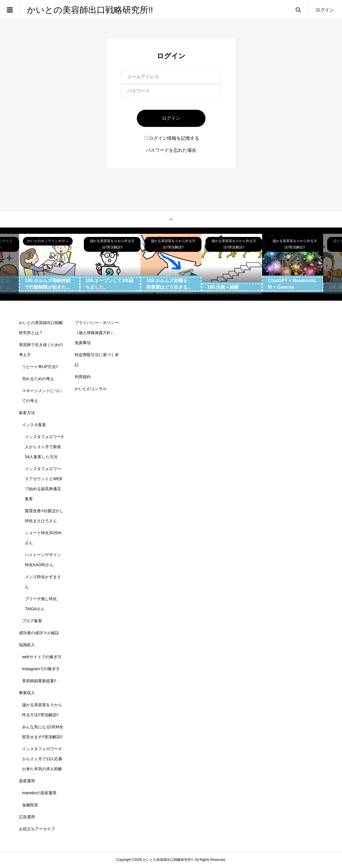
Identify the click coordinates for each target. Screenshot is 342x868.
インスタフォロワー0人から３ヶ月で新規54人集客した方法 (44, 447)
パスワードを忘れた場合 (171, 150)
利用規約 (83, 377)
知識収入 (27, 645)
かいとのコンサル (91, 389)
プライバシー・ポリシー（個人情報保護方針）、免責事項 (97, 333)
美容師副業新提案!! (39, 681)
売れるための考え (38, 379)
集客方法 (27, 413)
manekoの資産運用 (39, 793)
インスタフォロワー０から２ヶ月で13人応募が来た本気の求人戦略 (42, 759)
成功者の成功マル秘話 (39, 633)
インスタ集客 (34, 425)
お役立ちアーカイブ (37, 829)
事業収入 (27, 693)
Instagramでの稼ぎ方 (41, 669)
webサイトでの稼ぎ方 (42, 657)
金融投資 (30, 805)
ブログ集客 (32, 621)
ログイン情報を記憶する (172, 138)
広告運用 (27, 817)
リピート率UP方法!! (40, 367)
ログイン (325, 10)
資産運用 (27, 781)
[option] (50, 264)
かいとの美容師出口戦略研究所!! (90, 10)
